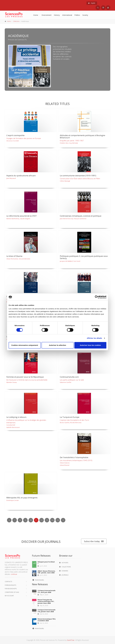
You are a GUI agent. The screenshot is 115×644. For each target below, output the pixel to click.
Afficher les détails (94, 338)
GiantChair (71, 640)
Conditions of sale (12, 592)
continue (14, 574)
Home (36, 15)
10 (31, 520)
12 (42, 520)
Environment (47, 15)
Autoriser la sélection (58, 345)
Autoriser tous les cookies (90, 345)
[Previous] (9, 520)
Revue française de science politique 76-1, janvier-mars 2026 (46, 601)
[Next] (63, 520)
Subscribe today (94, 541)
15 (58, 520)
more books (38, 580)
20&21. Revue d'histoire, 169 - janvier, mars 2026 (46, 572)
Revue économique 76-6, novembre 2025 (47, 620)
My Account (9, 596)
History (57, 15)
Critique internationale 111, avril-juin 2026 (46, 591)
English (92, 3)
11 (36, 520)
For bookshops (11, 589)
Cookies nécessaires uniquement (25, 345)
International (67, 15)
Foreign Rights (11, 585)
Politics (77, 15)
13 (47, 520)
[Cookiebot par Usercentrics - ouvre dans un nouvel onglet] (97, 297)
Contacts (8, 582)
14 (52, 520)
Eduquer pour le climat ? (46, 563)
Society (85, 15)
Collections (16, 21)
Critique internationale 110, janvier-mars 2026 (46, 611)
